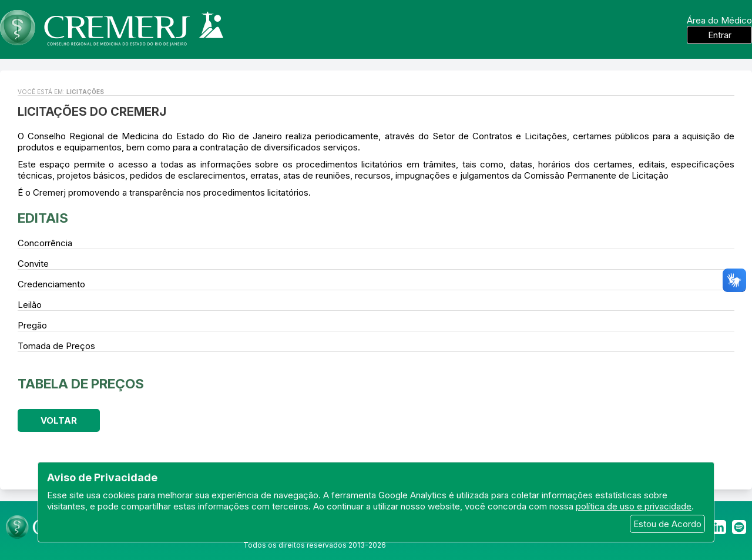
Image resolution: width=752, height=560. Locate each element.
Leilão (30, 305)
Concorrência (45, 243)
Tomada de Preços (56, 346)
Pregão (32, 325)
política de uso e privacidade (634, 506)
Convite (33, 264)
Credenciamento (51, 284)
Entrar (720, 35)
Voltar (59, 420)
